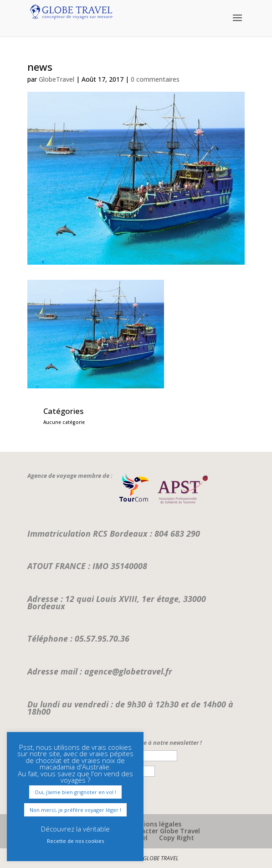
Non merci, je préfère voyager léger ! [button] (75, 810)
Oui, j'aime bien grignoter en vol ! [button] (75, 792)
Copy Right (177, 838)
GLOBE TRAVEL (161, 858)
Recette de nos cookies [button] (75, 841)
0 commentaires (155, 79)
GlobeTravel (56, 79)
